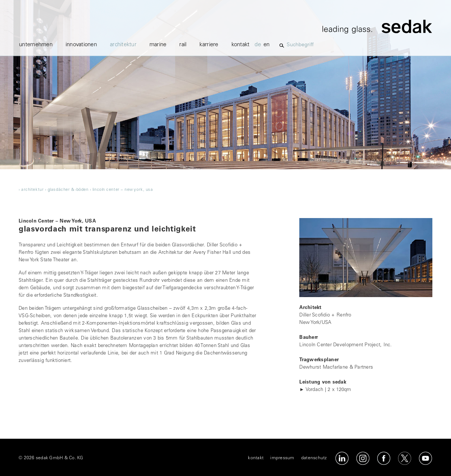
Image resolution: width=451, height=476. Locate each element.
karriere (209, 45)
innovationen (81, 45)
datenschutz (314, 458)
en (267, 45)
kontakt (241, 45)
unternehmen (36, 45)
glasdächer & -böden (68, 190)
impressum (282, 458)
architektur (123, 45)
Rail (183, 45)
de (258, 45)
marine (158, 45)
